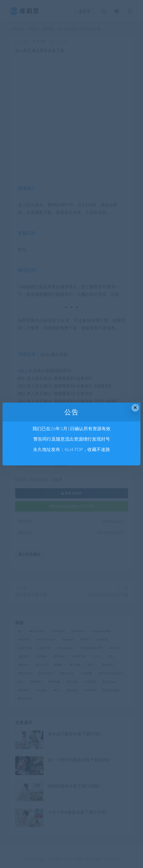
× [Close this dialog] (135, 408)
